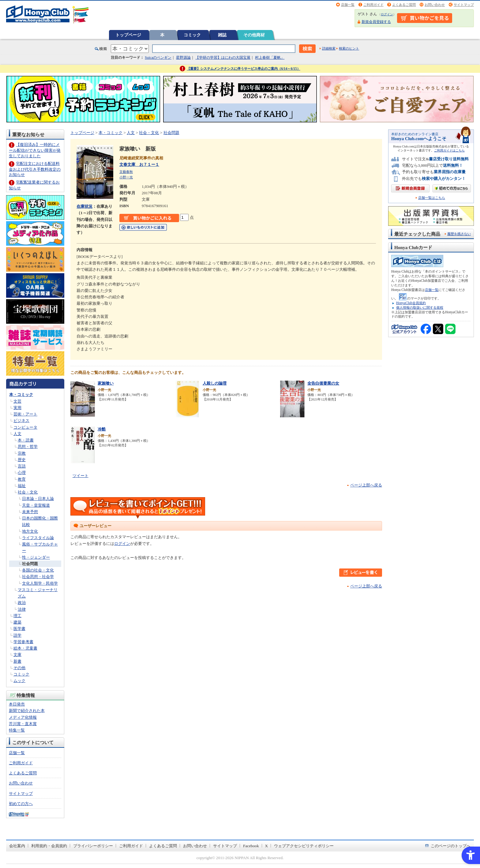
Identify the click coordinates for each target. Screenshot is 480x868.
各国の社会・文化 (38, 570)
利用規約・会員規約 (49, 846)
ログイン (387, 14)
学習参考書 (23, 642)
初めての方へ (21, 804)
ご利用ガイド (373, 5)
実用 (17, 408)
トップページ (128, 35)
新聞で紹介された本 (27, 711)
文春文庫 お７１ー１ (139, 164)
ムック (19, 681)
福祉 (22, 486)
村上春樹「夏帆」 (270, 58)
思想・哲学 (28, 447)
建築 (17, 622)
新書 (17, 661)
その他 (19, 668)
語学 (17, 635)
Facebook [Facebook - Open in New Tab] (251, 846)
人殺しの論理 (215, 383)
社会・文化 (28, 492)
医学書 (19, 629)
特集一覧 (17, 730)
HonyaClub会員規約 (411, 303)
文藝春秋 (126, 172)
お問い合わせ (435, 5)
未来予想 (30, 512)
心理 (22, 473)
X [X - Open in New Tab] (267, 846)
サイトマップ (464, 5)
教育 (22, 479)
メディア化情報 (23, 717)
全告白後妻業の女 (323, 383)
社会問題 (30, 564)
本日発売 (17, 704)
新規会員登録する (376, 22)
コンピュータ (25, 427)
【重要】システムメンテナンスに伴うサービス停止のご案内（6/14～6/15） (244, 69)
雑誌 (222, 35)
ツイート (81, 476)
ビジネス (21, 421)
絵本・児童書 (25, 648)
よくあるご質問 (404, 5)
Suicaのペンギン (158, 58)
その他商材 (254, 35)
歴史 (22, 460)
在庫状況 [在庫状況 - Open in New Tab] (84, 206)
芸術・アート (25, 414)
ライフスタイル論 (38, 538)
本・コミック (21, 395)
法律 (22, 609)
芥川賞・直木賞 (23, 724)
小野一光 (126, 177)
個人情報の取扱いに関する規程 (420, 307)
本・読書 (26, 440)
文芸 (17, 401)
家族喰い (106, 383)
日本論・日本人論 (38, 499)
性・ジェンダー (36, 557)
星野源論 (183, 58)
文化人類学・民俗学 (40, 583)
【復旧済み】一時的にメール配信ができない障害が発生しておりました (35, 150)
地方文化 (30, 531)
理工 (17, 616)
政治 (22, 603)
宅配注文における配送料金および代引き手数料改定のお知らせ (35, 169)
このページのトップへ (451, 846)
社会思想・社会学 (38, 577)
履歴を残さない (459, 234)
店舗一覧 (348, 5)
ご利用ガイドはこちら (449, 150)
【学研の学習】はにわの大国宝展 (223, 58)
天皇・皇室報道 (36, 505)
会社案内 (17, 846)
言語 (22, 466)
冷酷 (102, 429)
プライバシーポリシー (93, 846)
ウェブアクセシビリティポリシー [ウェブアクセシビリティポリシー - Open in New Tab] (304, 846)
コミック (192, 35)
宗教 (22, 453)
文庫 (17, 655)
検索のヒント (349, 48)
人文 (17, 434)
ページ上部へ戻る (366, 485)
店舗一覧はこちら (432, 198)
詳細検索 (329, 48)
